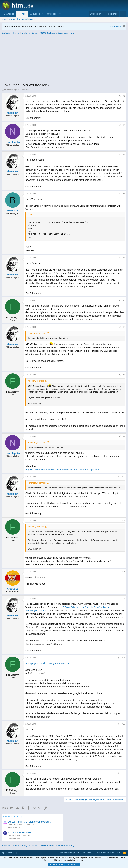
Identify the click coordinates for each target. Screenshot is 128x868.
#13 (123, 598)
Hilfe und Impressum (105, 853)
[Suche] (123, 14)
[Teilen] (120, 96)
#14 (123, 658)
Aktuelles (35, 14)
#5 (124, 258)
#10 (123, 477)
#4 (124, 194)
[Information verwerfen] (123, 27)
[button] (42, 14)
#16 (123, 773)
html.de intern (14, 828)
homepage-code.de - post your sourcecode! (48, 663)
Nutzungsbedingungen (69, 853)
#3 (124, 154)
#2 (124, 125)
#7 (124, 327)
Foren (22, 14)
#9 (124, 436)
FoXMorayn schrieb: (37, 333)
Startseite (9, 14)
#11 (123, 521)
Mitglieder (52, 14)
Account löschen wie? (19, 832)
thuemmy (9, 90)
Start (119, 853)
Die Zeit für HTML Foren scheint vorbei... (29, 822)
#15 (123, 724)
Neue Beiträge (8, 19)
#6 (124, 300)
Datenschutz (87, 853)
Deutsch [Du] (10, 853)
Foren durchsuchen (26, 19)
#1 (124, 96)
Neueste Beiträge (14, 817)
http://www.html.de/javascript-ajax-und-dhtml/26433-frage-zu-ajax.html (62, 470)
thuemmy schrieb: (36, 381)
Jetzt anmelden (114, 27)
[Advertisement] (64, 59)
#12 (123, 572)
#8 (124, 375)
